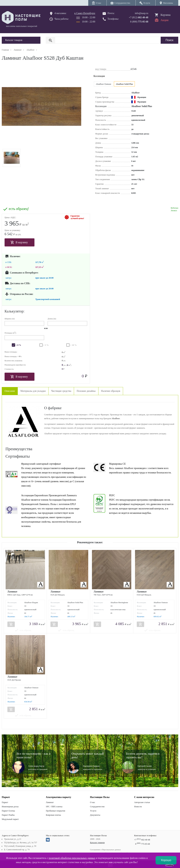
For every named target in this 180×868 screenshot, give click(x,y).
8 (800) (139, 22)
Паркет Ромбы (8, 815)
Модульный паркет (10, 819)
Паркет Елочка (8, 811)
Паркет (5, 802)
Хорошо (166, 860)
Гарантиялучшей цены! (77, 217)
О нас (93, 802)
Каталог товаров (97, 843)
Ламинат (50, 802)
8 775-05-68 (143, 844)
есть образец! (19, 209)
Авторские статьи (142, 802)
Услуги (93, 811)
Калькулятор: (15, 311)
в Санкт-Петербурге (85, 13)
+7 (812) (139, 17)
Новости (138, 807)
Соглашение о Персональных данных (105, 850)
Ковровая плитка (53, 815)
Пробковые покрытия (56, 811)
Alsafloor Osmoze (104, 84)
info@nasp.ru (142, 13)
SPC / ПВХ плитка (54, 807)
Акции (164, 20)
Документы (95, 815)
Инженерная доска (10, 807)
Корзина (165, 15)
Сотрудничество (97, 807)
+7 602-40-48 (142, 840)
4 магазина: (60, 13)
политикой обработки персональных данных (72, 858)
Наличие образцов (111, 391)
